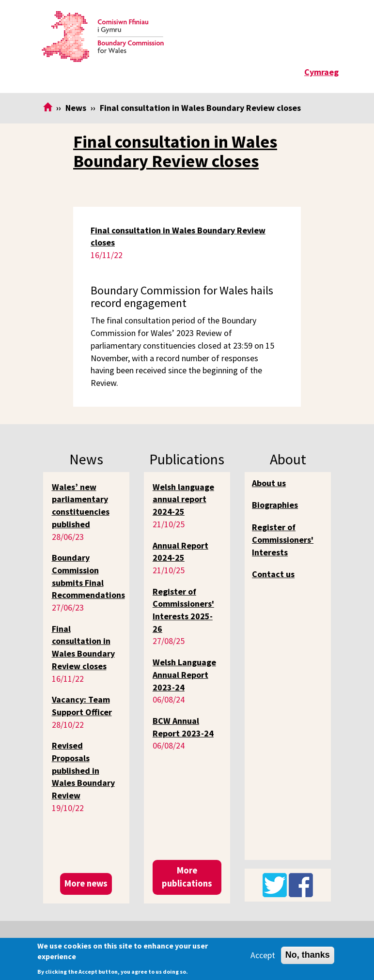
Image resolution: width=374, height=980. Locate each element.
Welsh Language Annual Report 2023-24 (184, 674)
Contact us (273, 574)
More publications (187, 877)
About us (269, 483)
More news (86, 883)
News (76, 108)
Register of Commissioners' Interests (283, 539)
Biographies (275, 505)
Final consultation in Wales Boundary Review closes (175, 151)
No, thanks (308, 955)
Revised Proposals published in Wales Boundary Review (83, 770)
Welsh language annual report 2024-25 (183, 499)
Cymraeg (321, 72)
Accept (263, 955)
